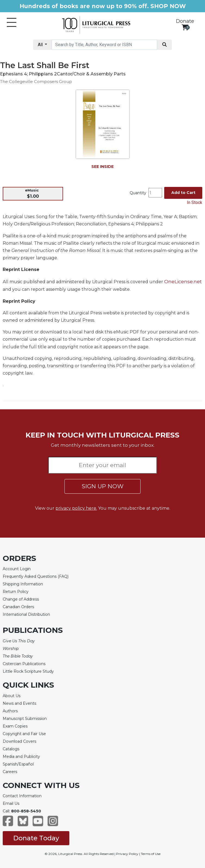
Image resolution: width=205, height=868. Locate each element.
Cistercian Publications (24, 664)
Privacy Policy (127, 854)
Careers (10, 772)
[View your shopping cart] (185, 27)
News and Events (19, 703)
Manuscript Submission (25, 719)
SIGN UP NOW (103, 486)
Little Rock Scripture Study (28, 671)
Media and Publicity (21, 757)
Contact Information (22, 796)
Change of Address (21, 599)
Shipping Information (23, 584)
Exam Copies (15, 726)
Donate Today (36, 838)
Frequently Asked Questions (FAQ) (36, 576)
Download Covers (19, 741)
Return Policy (16, 592)
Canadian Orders (18, 607)
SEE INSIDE (102, 167)
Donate (185, 21)
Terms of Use (151, 854)
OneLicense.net (183, 281)
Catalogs (11, 749)
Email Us (11, 803)
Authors (10, 711)
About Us (12, 696)
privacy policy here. (76, 508)
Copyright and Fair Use (24, 734)
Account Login (17, 569)
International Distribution (26, 614)
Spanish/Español (18, 764)
